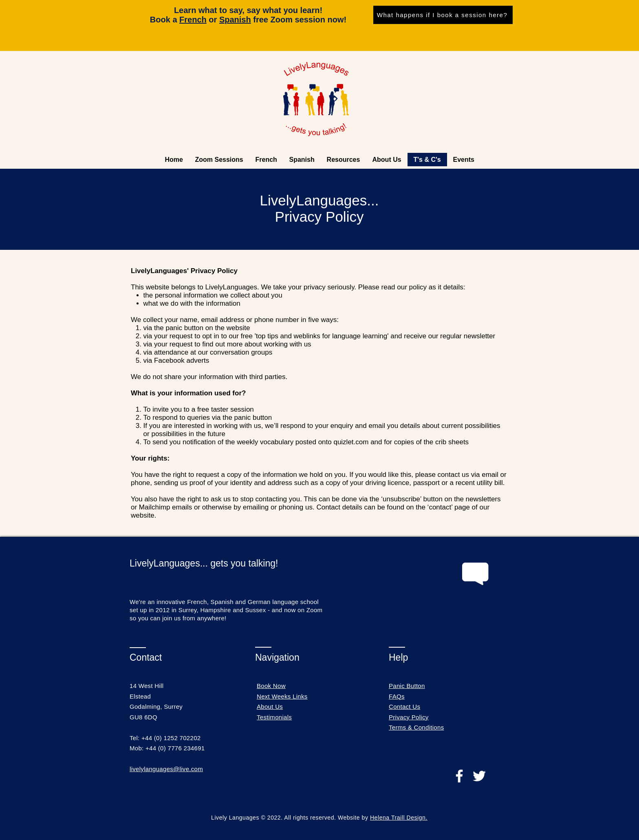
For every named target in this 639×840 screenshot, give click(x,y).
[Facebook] (459, 776)
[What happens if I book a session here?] (443, 15)
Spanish (235, 20)
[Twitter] (479, 776)
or (199, 20)
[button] (344, 160)
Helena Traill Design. (399, 818)
